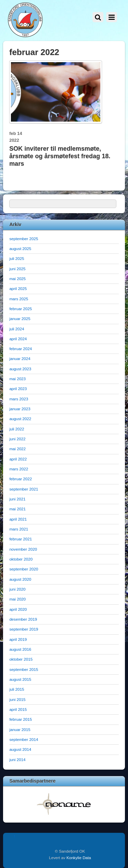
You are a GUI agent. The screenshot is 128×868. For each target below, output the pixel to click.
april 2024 (18, 339)
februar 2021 (20, 539)
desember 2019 (23, 619)
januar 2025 (20, 319)
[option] (64, 804)
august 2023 (20, 369)
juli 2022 (17, 429)
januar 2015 (20, 729)
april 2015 (18, 709)
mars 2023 (19, 399)
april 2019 (18, 639)
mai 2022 (17, 449)
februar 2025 (20, 309)
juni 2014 (17, 760)
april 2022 (18, 459)
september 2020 (24, 569)
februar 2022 (20, 479)
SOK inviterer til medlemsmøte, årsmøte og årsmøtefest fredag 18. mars (60, 156)
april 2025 (18, 288)
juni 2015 (17, 699)
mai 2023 (17, 379)
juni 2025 (17, 269)
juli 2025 (17, 258)
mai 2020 (17, 599)
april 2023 (18, 389)
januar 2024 (20, 359)
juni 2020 (17, 589)
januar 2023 (20, 409)
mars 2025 (19, 299)
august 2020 (20, 579)
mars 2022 (19, 469)
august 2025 (20, 249)
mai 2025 (17, 279)
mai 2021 (17, 509)
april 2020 (18, 609)
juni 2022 (17, 439)
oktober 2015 (21, 659)
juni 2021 (17, 499)
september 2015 (24, 669)
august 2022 (20, 419)
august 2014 (20, 749)
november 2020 (23, 549)
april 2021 (18, 519)
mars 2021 (19, 529)
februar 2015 (20, 719)
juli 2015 (17, 689)
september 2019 (24, 629)
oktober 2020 (21, 559)
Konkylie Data (79, 858)
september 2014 (24, 739)
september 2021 (24, 489)
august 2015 (20, 679)
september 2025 (24, 239)
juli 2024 (17, 329)
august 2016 (20, 649)
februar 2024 (20, 349)
